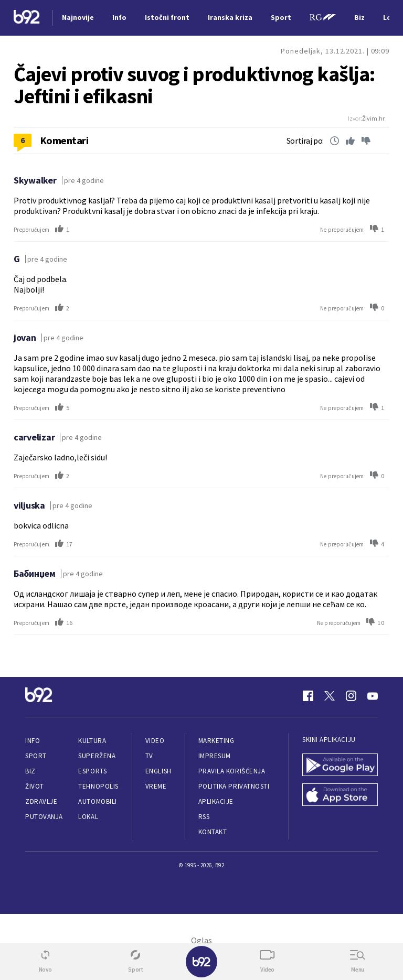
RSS (204, 817)
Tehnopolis (98, 786)
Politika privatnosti (234, 786)
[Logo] (27, 18)
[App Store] (340, 796)
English (158, 771)
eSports (92, 771)
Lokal (88, 817)
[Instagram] (351, 696)
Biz (30, 771)
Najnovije (78, 17)
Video (155, 741)
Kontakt (213, 832)
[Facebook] (308, 696)
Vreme (156, 786)
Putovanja (44, 817)
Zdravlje (41, 801)
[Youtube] (373, 696)
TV (149, 756)
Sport (36, 756)
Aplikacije (216, 801)
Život (35, 786)
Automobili (97, 801)
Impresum (215, 756)
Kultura (92, 741)
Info (33, 741)
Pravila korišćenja (232, 771)
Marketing (216, 741)
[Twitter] (330, 696)
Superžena (97, 756)
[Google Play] (340, 766)
